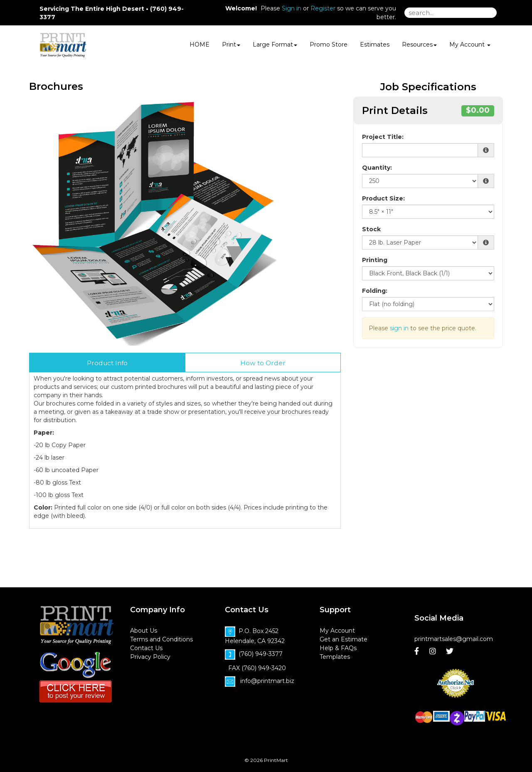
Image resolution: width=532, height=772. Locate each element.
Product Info (107, 363)
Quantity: (377, 168)
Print (231, 45)
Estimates (375, 45)
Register (323, 8)
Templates (335, 657)
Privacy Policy (150, 657)
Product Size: (383, 198)
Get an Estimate (344, 639)
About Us (144, 631)
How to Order (263, 363)
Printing (375, 260)
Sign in (292, 8)
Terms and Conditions (161, 639)
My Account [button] (470, 45)
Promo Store (329, 45)
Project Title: (383, 137)
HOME (199, 45)
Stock (371, 229)
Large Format (275, 45)
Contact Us (146, 648)
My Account (337, 631)
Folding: (375, 291)
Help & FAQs (338, 648)
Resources (419, 45)
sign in (399, 328)
